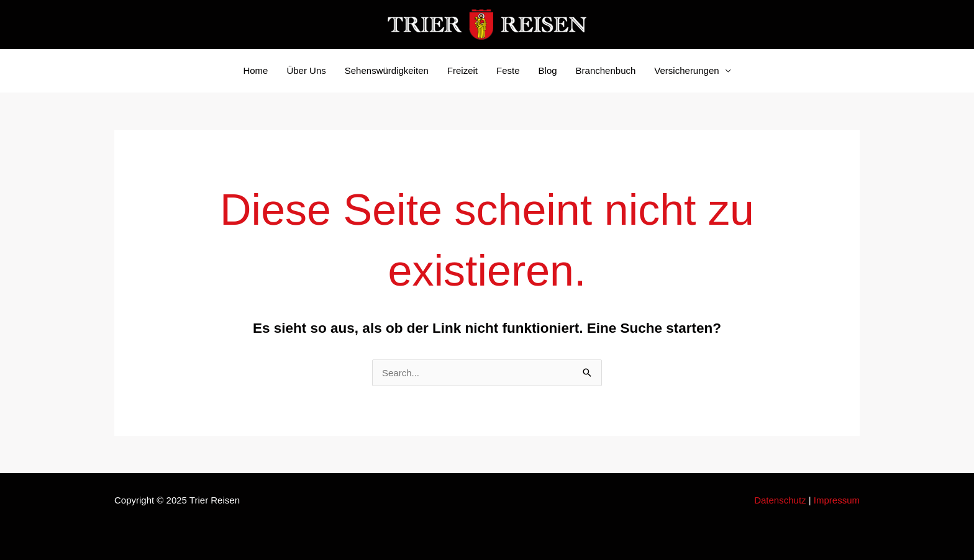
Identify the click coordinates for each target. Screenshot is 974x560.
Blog (548, 70)
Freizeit (462, 70)
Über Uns (306, 70)
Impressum (837, 500)
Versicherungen (686, 70)
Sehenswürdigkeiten (387, 70)
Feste (508, 70)
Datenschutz (780, 500)
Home (255, 70)
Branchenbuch (606, 70)
